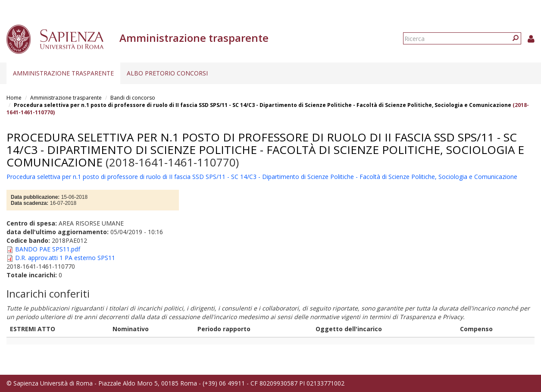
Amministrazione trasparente (63, 73)
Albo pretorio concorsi (167, 73)
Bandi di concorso (133, 98)
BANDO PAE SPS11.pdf (48, 249)
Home (14, 98)
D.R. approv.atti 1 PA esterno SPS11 (65, 258)
